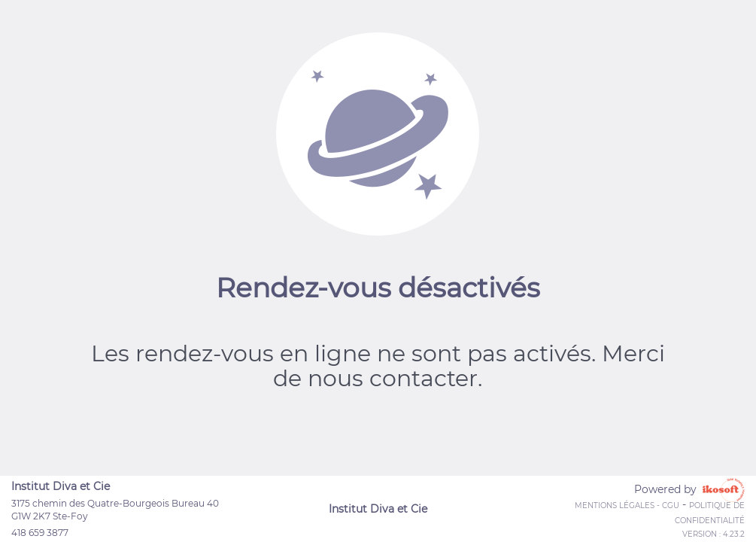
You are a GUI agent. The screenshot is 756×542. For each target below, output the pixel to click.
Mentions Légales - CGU (627, 505)
